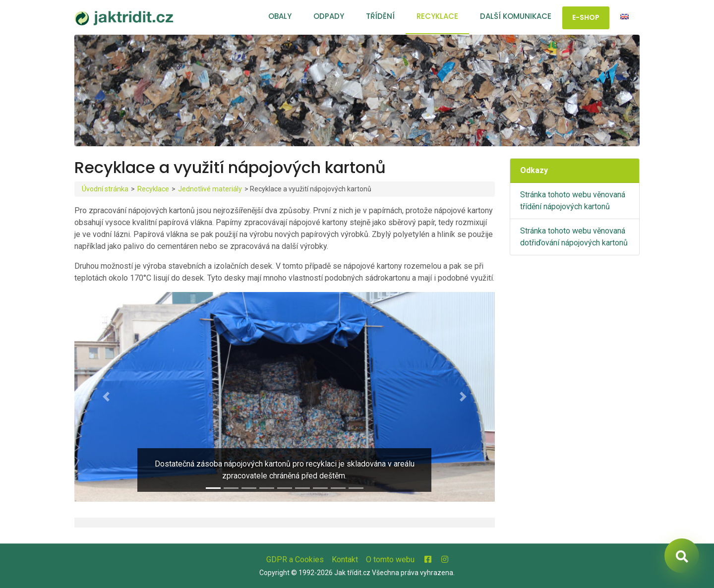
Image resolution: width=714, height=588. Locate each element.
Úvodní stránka (105, 189)
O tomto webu (390, 559)
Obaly (280, 16)
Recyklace (437, 16)
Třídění (380, 16)
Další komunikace (516, 16)
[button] (106, 397)
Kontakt (345, 559)
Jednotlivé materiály (210, 189)
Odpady (329, 16)
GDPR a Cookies (295, 559)
